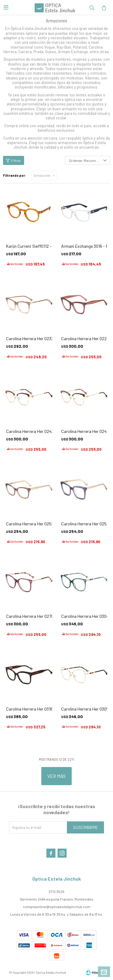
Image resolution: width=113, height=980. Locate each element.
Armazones (42, 175)
